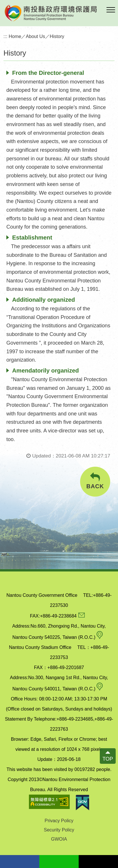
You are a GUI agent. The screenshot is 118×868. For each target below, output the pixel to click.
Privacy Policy (59, 821)
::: (5, 36)
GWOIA (59, 839)
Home (15, 36)
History (57, 36)
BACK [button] (95, 481)
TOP (108, 759)
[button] (111, 10)
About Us (35, 36)
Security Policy (59, 830)
